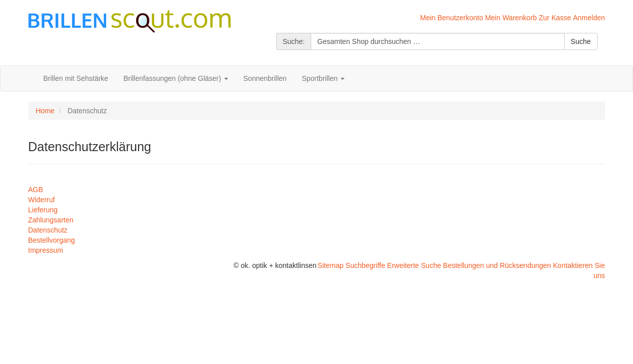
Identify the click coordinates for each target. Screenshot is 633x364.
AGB (36, 190)
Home (45, 111)
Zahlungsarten (51, 220)
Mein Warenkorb (511, 18)
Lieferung (43, 210)
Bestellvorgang (52, 240)
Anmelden (589, 18)
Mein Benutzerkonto (452, 18)
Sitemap (331, 265)
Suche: (294, 41)
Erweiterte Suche (414, 265)
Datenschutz (48, 230)
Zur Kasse (555, 18)
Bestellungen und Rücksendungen (497, 265)
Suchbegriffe (365, 265)
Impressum (46, 250)
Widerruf (42, 200)
